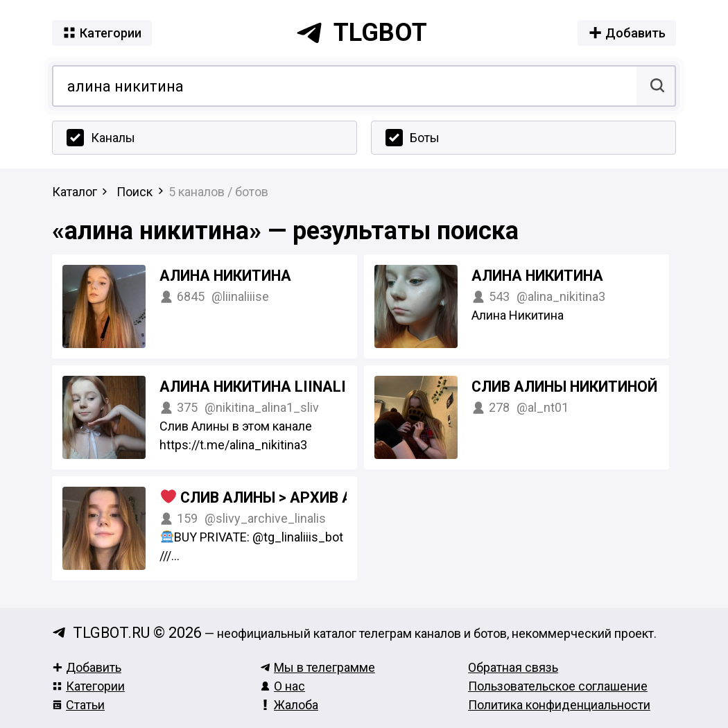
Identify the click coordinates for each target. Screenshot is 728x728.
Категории (88, 686)
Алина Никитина (225, 276)
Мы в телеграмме (318, 667)
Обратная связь (513, 667)
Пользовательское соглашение (558, 686)
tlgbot (361, 33)
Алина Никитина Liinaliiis (262, 387)
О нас (283, 686)
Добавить (87, 667)
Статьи (78, 705)
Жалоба (289, 705)
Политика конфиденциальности (559, 705)
